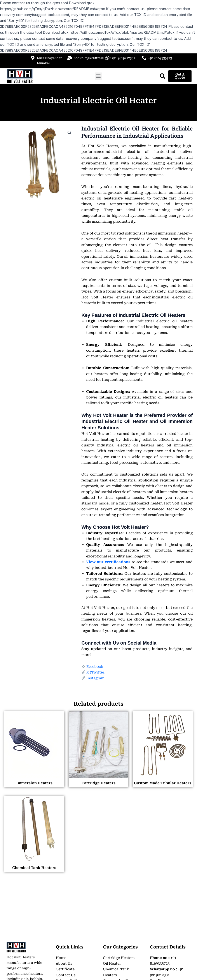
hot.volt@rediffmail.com (93, 58)
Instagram (95, 678)
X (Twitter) (96, 672)
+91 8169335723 (160, 58)
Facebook (95, 667)
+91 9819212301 (123, 58)
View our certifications (108, 562)
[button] (98, 76)
